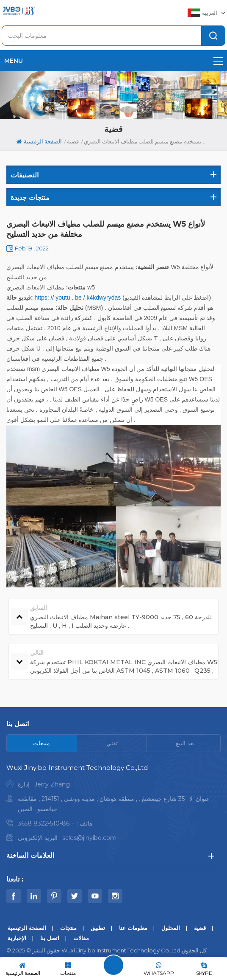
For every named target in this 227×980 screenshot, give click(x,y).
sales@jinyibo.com (89, 838)
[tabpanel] (113, 805)
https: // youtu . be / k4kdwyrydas (77, 298)
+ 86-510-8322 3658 (46, 823)
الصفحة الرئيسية (39, 141)
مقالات (81, 938)
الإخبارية (17, 938)
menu (113, 61)
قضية (73, 141)
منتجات (68, 928)
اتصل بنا (50, 938)
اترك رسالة (113, 965)
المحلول (171, 928)
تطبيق (98, 928)
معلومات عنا (133, 928)
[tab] (42, 743)
